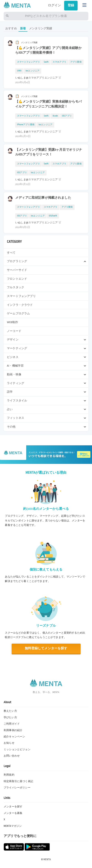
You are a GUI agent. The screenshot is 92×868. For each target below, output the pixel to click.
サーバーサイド (17, 270)
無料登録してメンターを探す (46, 648)
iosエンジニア (32, 71)
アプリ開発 (76, 62)
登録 (71, 5)
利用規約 (9, 775)
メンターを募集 (13, 813)
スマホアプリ (59, 62)
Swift (46, 62)
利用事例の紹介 (13, 730)
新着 (23, 28)
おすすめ (11, 28)
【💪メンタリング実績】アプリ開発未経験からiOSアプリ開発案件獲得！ (48, 50)
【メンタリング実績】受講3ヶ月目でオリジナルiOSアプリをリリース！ (49, 152)
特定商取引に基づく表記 (18, 781)
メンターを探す (13, 807)
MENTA (47, 859)
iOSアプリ (67, 116)
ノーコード (14, 331)
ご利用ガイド (12, 724)
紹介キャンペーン (14, 737)
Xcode (55, 116)
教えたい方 (10, 711)
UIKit (19, 71)
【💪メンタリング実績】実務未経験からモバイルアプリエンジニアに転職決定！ (48, 104)
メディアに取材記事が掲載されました (43, 198)
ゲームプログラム (18, 313)
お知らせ (9, 743)
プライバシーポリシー (17, 788)
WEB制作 (12, 322)
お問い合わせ (12, 756)
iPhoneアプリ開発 (26, 125)
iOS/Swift (53, 216)
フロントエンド (17, 279)
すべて (11, 253)
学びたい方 (10, 717)
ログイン (55, 5)
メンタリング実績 (41, 28)
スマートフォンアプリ (21, 296)
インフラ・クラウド (20, 305)
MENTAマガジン (13, 826)
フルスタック (16, 287)
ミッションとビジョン (17, 749)
